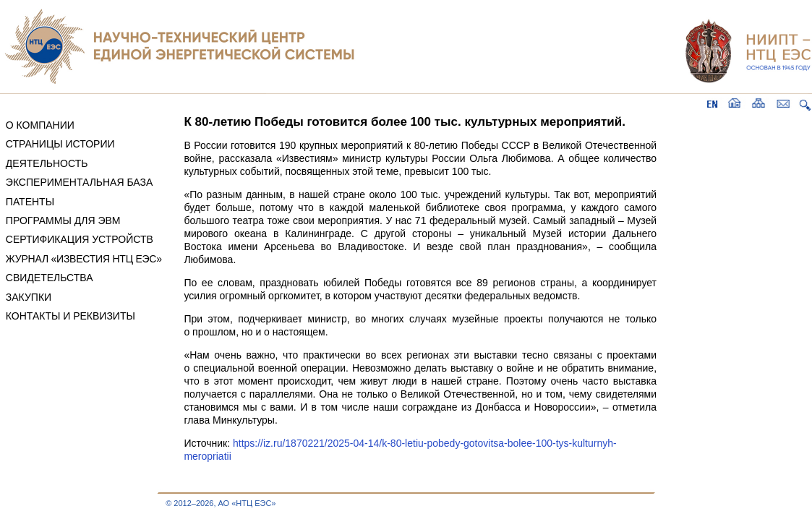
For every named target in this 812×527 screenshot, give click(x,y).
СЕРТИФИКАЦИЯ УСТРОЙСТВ (80, 239)
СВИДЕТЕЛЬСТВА (50, 278)
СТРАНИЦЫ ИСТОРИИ (60, 144)
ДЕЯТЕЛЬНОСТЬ (47, 163)
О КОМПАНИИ (40, 125)
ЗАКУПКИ (29, 297)
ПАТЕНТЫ (30, 202)
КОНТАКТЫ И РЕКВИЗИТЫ (70, 316)
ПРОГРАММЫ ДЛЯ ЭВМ (63, 220)
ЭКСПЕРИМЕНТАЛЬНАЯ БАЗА (80, 182)
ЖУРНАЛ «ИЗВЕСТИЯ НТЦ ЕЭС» (84, 259)
